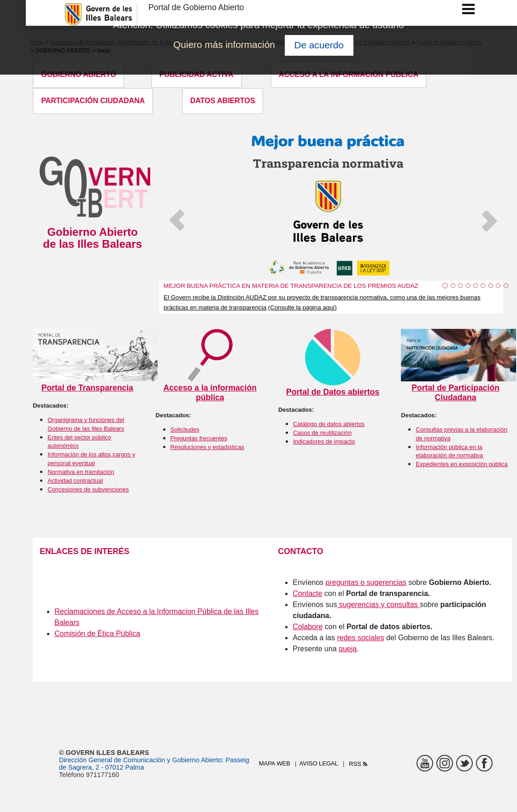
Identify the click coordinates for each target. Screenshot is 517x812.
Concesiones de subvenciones (88, 489)
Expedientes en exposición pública (461, 464)
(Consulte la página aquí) (303, 307)
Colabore (308, 627)
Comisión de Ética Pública (97, 634)
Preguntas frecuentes (199, 438)
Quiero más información (224, 44)
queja (348, 649)
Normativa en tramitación (81, 472)
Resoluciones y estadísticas (207, 447)
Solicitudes (185, 429)
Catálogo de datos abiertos (329, 424)
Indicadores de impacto (324, 441)
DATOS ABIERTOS (223, 101)
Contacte (307, 593)
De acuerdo (319, 45)
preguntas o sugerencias (366, 582)
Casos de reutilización (322, 433)
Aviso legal (319, 763)
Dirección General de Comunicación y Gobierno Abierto (141, 760)
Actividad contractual (75, 481)
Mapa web (275, 763)
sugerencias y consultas (377, 605)
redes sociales (360, 638)
